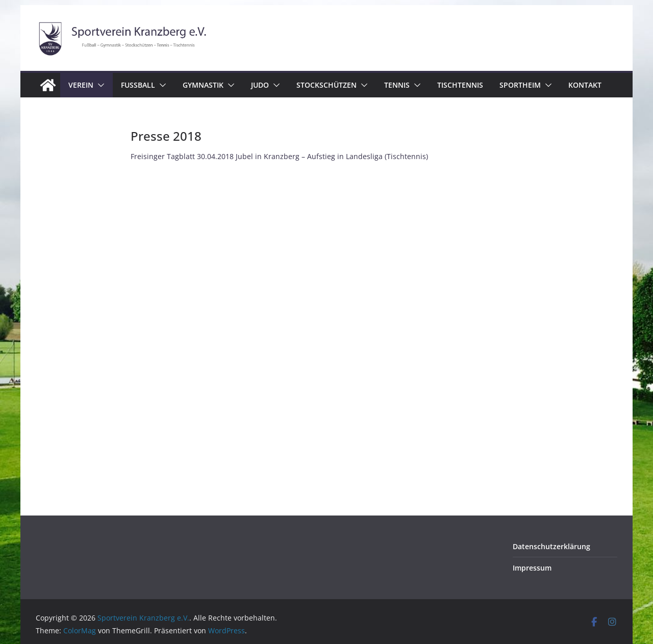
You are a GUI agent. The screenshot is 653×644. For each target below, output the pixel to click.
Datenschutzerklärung (551, 546)
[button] (99, 85)
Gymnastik (203, 85)
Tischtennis (460, 85)
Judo (260, 85)
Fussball (138, 85)
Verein (81, 85)
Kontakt (585, 85)
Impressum (532, 568)
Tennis (397, 85)
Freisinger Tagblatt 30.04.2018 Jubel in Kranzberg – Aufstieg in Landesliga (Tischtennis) (279, 156)
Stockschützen (326, 85)
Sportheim (520, 85)
